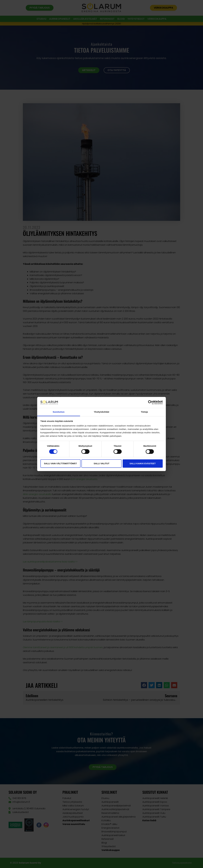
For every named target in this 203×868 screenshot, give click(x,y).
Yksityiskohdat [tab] (101, 412)
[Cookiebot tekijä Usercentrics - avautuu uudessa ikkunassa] (150, 402)
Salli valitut (101, 463)
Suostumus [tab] (59, 412)
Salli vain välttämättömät (60, 463)
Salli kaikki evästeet (143, 463)
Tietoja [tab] (144, 412)
